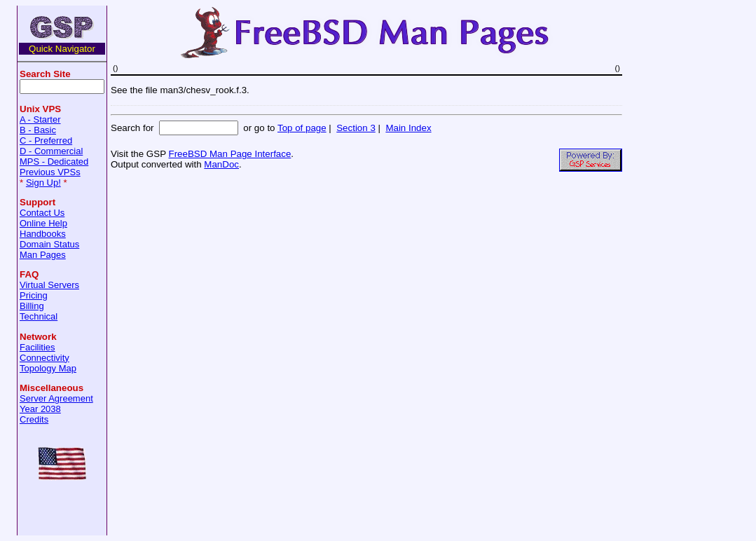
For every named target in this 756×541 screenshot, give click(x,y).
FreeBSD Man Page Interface (229, 154)
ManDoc (221, 164)
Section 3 (356, 128)
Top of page (302, 128)
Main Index (408, 128)
